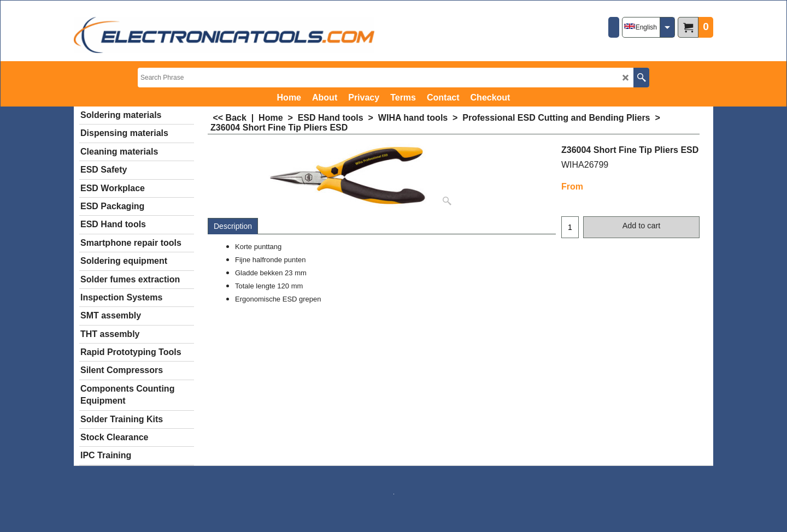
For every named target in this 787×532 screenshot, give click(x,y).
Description (233, 226)
